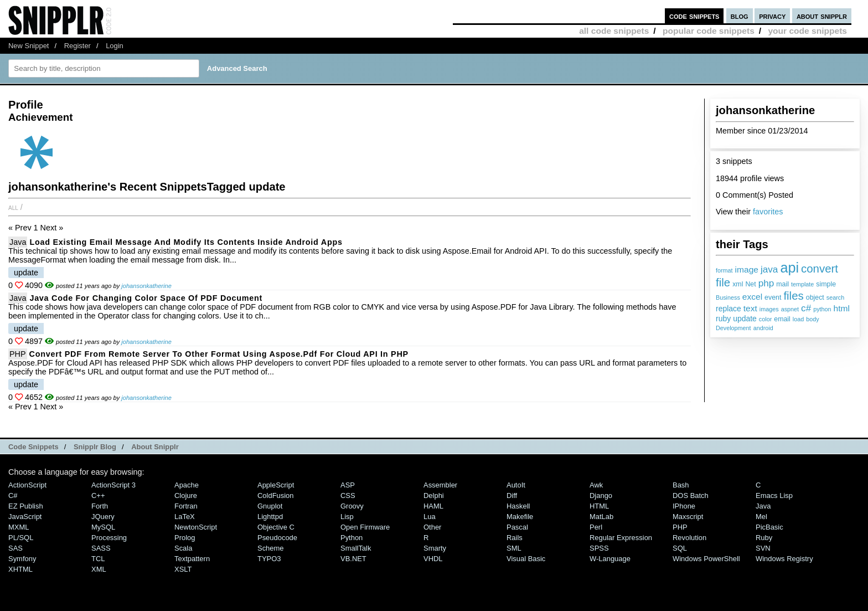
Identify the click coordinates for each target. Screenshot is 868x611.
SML (514, 548)
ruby (723, 319)
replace (728, 309)
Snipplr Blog (95, 447)
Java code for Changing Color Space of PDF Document (146, 298)
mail (782, 284)
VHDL (433, 559)
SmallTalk (356, 548)
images (769, 309)
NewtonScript (196, 527)
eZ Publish (26, 506)
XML (99, 569)
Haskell (518, 506)
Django (601, 496)
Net (750, 284)
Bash (681, 485)
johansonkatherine (146, 286)
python (822, 309)
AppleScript (276, 485)
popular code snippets (709, 31)
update (745, 319)
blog (740, 16)
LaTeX (185, 517)
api (789, 268)
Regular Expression (621, 538)
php (766, 283)
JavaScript (25, 517)
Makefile (520, 517)
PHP (18, 354)
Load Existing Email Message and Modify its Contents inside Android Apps (186, 242)
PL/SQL (21, 538)
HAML (433, 506)
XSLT (183, 569)
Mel (761, 517)
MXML (19, 527)
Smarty (435, 548)
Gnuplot (270, 506)
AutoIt (516, 485)
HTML (599, 506)
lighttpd (270, 517)
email (782, 319)
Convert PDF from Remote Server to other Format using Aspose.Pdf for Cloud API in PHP (219, 354)
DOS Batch (691, 496)
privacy (772, 16)
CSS (348, 496)
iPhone (684, 506)
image (747, 269)
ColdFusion (276, 496)
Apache (187, 485)
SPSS (599, 548)
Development (733, 328)
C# (13, 496)
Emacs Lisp (774, 496)
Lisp (347, 517)
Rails (515, 538)
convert (820, 268)
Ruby (764, 538)
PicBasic (769, 527)
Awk (596, 485)
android (763, 328)
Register (77, 46)
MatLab (601, 517)
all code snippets (614, 31)
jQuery (103, 517)
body (812, 319)
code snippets (694, 16)
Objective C (276, 527)
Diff (512, 496)
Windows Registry (784, 559)
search (835, 297)
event (773, 297)
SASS (101, 548)
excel (752, 297)
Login (115, 46)
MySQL (103, 527)
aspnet (790, 309)
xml (738, 284)
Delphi (434, 496)
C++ (98, 496)
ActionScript (27, 485)
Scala (183, 548)
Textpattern (192, 559)
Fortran (186, 506)
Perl (596, 527)
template (802, 284)
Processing (109, 538)
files (793, 296)
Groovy (352, 506)
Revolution (689, 538)
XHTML (20, 569)
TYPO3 (269, 559)
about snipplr (822, 16)
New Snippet (29, 46)
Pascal (517, 527)
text (750, 308)
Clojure (186, 496)
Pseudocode (277, 538)
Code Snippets (33, 447)
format (724, 270)
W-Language (610, 559)
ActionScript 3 (113, 485)
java (769, 269)
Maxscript (688, 517)
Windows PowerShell (706, 559)
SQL (680, 548)
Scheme (271, 548)
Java (18, 242)
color (765, 319)
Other (432, 527)
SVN (763, 548)
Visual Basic (526, 559)
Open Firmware (365, 527)
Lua (430, 517)
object (815, 297)
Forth (100, 506)
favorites (768, 212)
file (723, 282)
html (842, 308)
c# (806, 308)
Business (728, 297)
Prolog (185, 538)
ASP (348, 485)
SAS (15, 548)
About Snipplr (155, 447)
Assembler (440, 485)
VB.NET (353, 559)
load (798, 319)
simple (826, 284)
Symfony (22, 559)
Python (352, 538)
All (13, 207)
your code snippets (807, 31)
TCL (98, 559)
